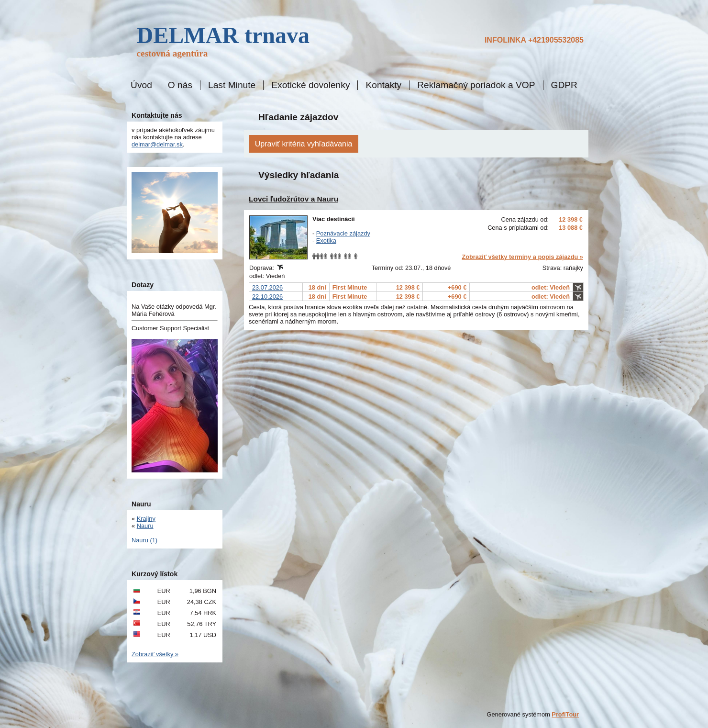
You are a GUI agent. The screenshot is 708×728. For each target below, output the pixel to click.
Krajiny (146, 519)
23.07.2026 (267, 287)
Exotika (326, 241)
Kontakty (383, 85)
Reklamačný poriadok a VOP (476, 85)
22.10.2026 (267, 297)
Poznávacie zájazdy (343, 233)
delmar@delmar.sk (157, 144)
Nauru (145, 526)
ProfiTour (565, 714)
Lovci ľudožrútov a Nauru (293, 199)
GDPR (564, 85)
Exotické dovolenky (310, 85)
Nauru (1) (144, 540)
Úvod (141, 85)
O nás (180, 85)
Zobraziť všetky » (155, 654)
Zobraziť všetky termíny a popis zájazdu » (522, 257)
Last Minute (232, 85)
